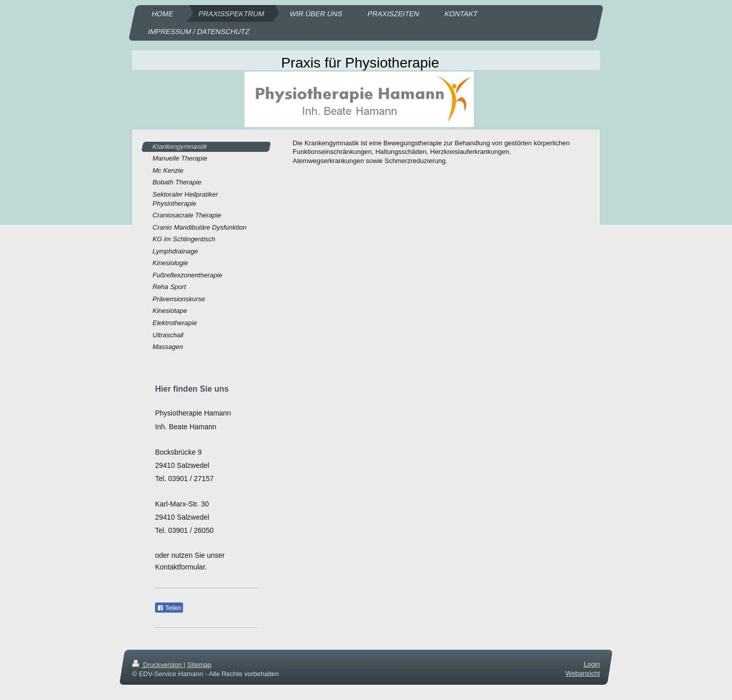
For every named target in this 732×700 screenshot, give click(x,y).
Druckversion (158, 665)
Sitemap (199, 665)
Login (592, 664)
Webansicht (583, 673)
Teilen (169, 608)
